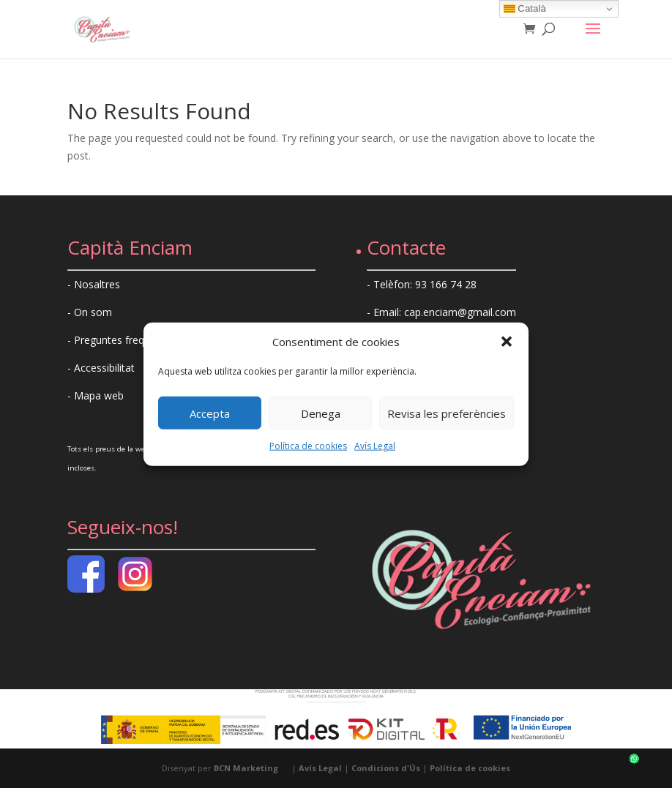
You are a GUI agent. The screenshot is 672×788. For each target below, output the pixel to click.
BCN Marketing (246, 768)
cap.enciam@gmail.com (460, 312)
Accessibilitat (104, 368)
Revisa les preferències (447, 413)
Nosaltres (97, 284)
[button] (507, 342)
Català (525, 9)
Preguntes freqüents (122, 340)
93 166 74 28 (446, 284)
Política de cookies (308, 446)
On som (93, 312)
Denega (321, 413)
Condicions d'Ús (386, 768)
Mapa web (99, 395)
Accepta (210, 413)
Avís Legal (375, 446)
